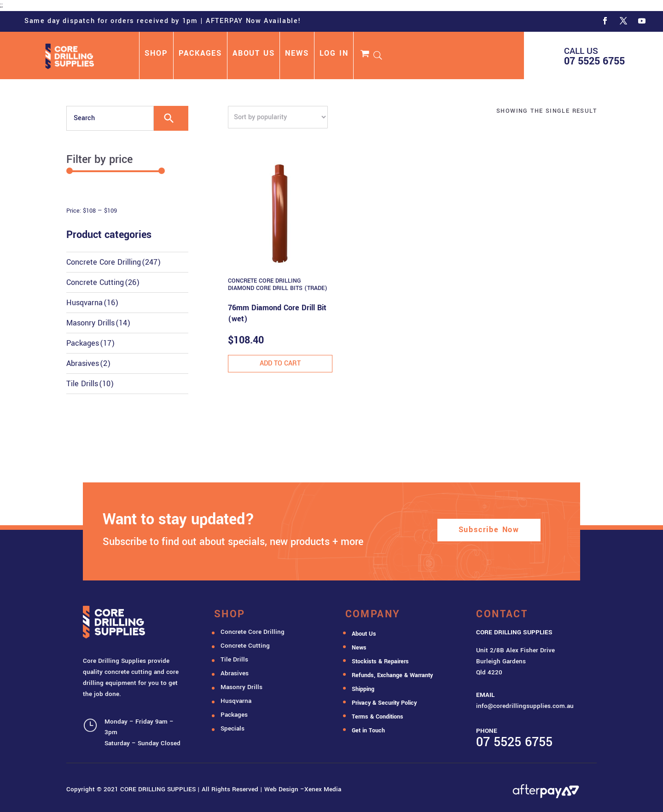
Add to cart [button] (280, 363)
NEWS (297, 54)
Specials (233, 728)
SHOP (156, 54)
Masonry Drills (98, 323)
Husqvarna (92, 303)
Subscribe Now (489, 530)
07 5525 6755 (594, 61)
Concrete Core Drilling (113, 262)
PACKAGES (200, 54)
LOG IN (334, 54)
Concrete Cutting (103, 282)
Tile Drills (90, 384)
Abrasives (88, 363)
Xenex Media (323, 789)
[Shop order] (278, 117)
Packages (90, 343)
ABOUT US (253, 54)
